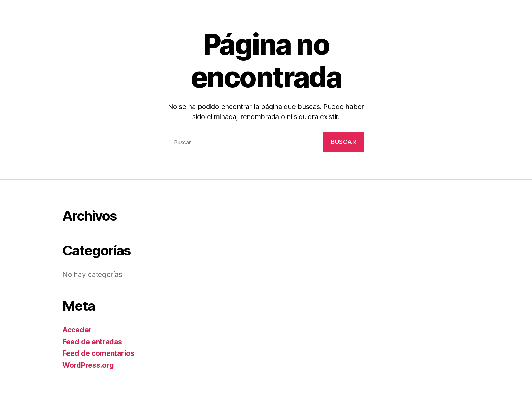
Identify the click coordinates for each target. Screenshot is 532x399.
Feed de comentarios (98, 353)
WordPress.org (88, 365)
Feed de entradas (92, 342)
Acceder (77, 330)
